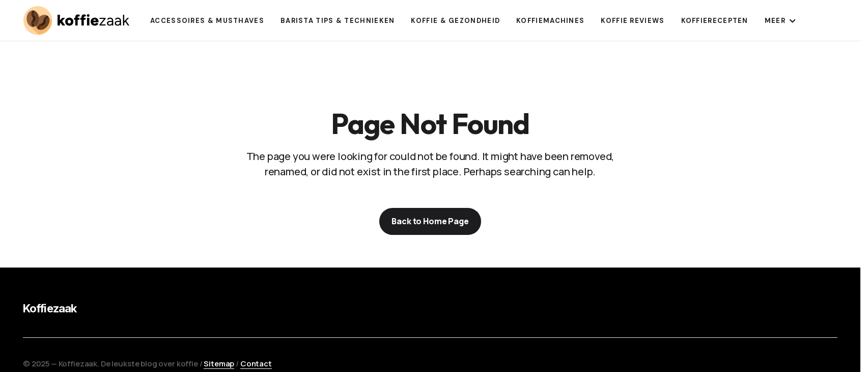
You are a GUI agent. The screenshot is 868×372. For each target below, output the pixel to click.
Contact (256, 364)
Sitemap (219, 364)
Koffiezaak (50, 308)
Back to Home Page (430, 221)
